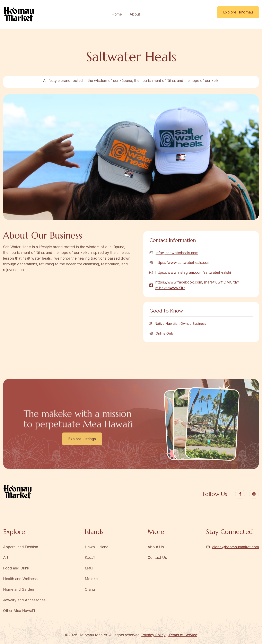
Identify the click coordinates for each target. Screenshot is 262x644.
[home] (19, 14)
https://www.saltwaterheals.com (183, 263)
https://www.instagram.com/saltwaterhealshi (193, 272)
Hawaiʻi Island (97, 547)
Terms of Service (183, 635)
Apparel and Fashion (21, 547)
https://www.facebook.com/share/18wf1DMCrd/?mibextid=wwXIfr (197, 285)
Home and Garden (19, 589)
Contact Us (157, 558)
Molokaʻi (92, 579)
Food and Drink (16, 568)
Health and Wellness (20, 579)
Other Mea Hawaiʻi (19, 611)
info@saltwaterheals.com (177, 253)
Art (6, 558)
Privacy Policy (154, 635)
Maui (89, 568)
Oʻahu (90, 589)
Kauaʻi (90, 558)
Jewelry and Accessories (24, 600)
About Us (156, 547)
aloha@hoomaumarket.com (236, 547)
